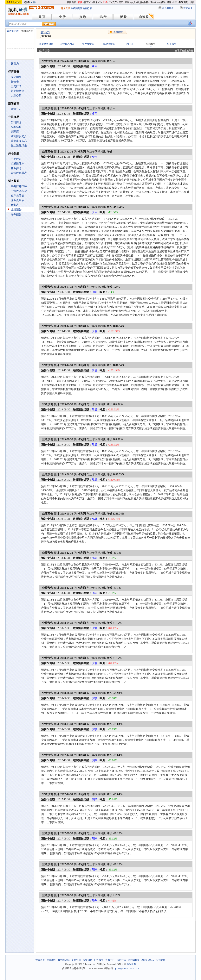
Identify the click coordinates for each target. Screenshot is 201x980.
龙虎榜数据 (17, 91)
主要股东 (16, 159)
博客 (169, 2)
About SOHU (148, 960)
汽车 (115, 2)
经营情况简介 (19, 136)
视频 (139, 2)
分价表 (15, 82)
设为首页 (188, 8)
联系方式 (121, 960)
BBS (175, 2)
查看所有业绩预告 (184, 51)
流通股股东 (17, 164)
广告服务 (99, 960)
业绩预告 (16, 210)
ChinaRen (154, 2)
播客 (146, 2)
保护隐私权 (134, 960)
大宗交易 (16, 96)
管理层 (15, 132)
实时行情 (118, 32)
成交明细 (16, 77)
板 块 (123, 17)
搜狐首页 (72, 2)
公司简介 (16, 122)
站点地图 (51, 960)
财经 (105, 2)
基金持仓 (16, 168)
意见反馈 (66, 8)
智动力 (45, 32)
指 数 (83, 17)
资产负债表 (17, 196)
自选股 (144, 17)
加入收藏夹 (168, 8)
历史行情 (16, 86)
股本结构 (16, 127)
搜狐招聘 (88, 960)
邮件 (163, 2)
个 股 (62, 17)
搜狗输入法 (64, 960)
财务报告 (16, 214)
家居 (127, 2)
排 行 (103, 17)
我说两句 (184, 2)
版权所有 (131, 964)
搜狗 (192, 2)
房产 (121, 2)
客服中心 (110, 960)
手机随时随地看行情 (81, 8)
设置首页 (40, 960)
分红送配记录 (19, 146)
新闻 (80, 2)
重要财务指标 (19, 186)
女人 (133, 2)
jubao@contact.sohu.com (127, 968)
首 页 (42, 17)
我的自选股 (27, 31)
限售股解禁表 (19, 173)
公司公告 (16, 109)
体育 (86, 2)
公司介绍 (161, 960)
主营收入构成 (19, 191)
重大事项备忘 (19, 141)
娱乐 (95, 2)
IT (110, 2)
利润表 (15, 205)
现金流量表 (17, 200)
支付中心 (76, 960)
